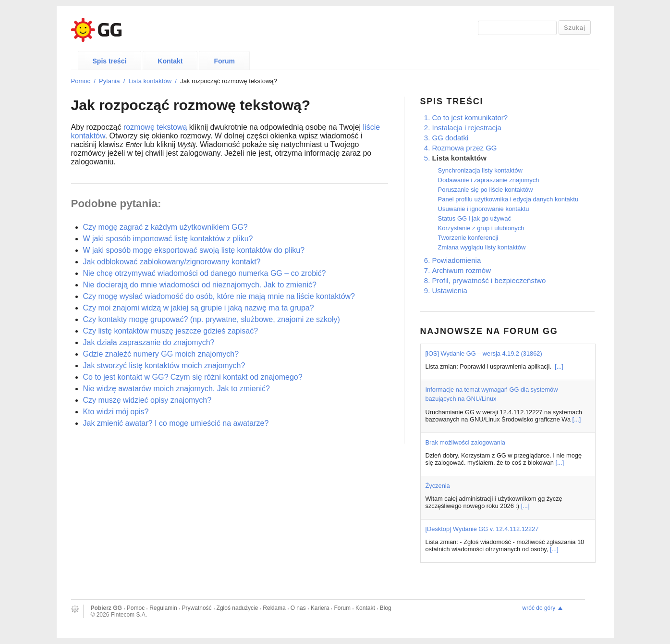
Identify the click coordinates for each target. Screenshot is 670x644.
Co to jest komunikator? (470, 118)
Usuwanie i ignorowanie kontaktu (484, 209)
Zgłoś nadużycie (238, 608)
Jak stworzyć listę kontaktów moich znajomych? (164, 365)
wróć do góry (539, 608)
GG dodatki (451, 138)
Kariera (320, 608)
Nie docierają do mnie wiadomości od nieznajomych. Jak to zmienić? (200, 285)
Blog (386, 608)
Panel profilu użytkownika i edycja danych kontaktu (508, 199)
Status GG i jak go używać (475, 218)
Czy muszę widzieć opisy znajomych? (147, 400)
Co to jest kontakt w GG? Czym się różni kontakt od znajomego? (193, 377)
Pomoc (81, 81)
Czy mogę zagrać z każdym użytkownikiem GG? (165, 227)
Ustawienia (450, 291)
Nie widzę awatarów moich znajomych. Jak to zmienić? (177, 389)
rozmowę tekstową (155, 127)
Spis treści (110, 61)
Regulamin (163, 608)
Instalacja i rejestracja (467, 128)
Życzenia (438, 486)
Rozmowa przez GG (465, 148)
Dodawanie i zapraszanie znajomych (489, 180)
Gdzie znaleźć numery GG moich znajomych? (161, 354)
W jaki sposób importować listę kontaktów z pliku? (168, 239)
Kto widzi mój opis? (116, 412)
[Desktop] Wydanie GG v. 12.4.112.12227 (482, 529)
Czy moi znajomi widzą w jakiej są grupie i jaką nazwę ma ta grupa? (199, 308)
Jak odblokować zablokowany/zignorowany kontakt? (172, 262)
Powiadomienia (457, 260)
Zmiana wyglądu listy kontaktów (482, 247)
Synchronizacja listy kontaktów (480, 170)
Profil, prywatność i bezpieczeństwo (489, 280)
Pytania (109, 81)
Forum (224, 61)
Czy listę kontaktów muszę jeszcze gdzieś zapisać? (171, 331)
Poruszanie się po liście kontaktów (486, 190)
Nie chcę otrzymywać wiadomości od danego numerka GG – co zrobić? (205, 273)
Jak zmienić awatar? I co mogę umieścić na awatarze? (176, 423)
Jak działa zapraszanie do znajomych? (149, 342)
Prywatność (197, 608)
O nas (298, 608)
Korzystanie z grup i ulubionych (481, 228)
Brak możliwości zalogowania (465, 442)
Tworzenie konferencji (468, 238)
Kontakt (170, 61)
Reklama (274, 608)
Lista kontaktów (150, 81)
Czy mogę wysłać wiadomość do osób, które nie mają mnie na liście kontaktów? (219, 296)
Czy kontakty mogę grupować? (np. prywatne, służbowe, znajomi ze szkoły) (212, 319)
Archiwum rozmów (462, 270)
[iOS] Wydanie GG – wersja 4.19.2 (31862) (484, 353)
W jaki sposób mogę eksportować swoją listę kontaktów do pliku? (194, 250)
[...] (559, 366)
